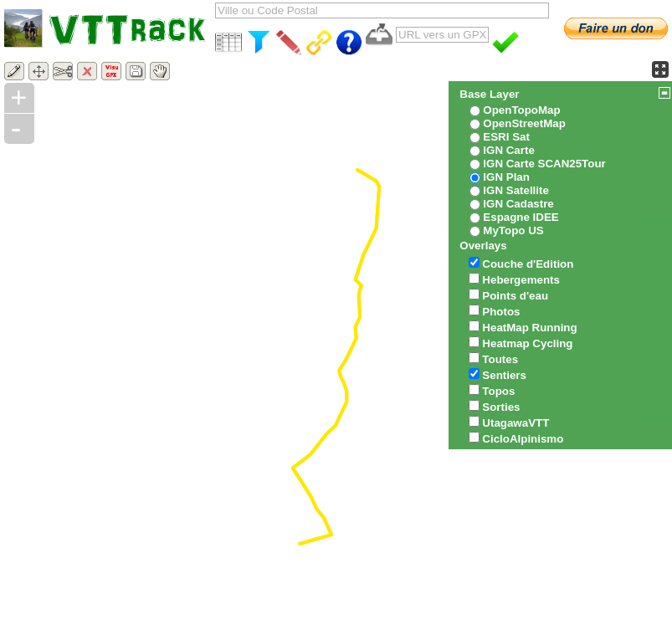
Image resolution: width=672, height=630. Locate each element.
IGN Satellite (516, 190)
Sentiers (504, 375)
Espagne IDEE (521, 217)
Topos (498, 391)
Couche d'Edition (528, 264)
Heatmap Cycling (527, 343)
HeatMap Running (529, 328)
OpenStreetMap (524, 123)
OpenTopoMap (521, 110)
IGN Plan (506, 177)
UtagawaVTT (516, 423)
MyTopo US (513, 230)
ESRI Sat (506, 137)
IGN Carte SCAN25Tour (544, 164)
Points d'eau (515, 296)
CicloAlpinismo (523, 439)
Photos (501, 312)
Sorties (501, 407)
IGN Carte (508, 150)
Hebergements (521, 280)
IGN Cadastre (518, 204)
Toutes (500, 359)
